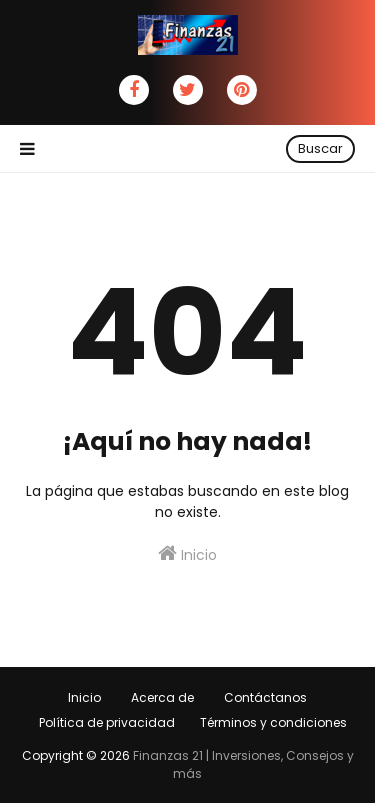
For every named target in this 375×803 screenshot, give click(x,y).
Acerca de (162, 697)
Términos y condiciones (273, 722)
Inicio (187, 554)
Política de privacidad (107, 722)
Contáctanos (265, 697)
